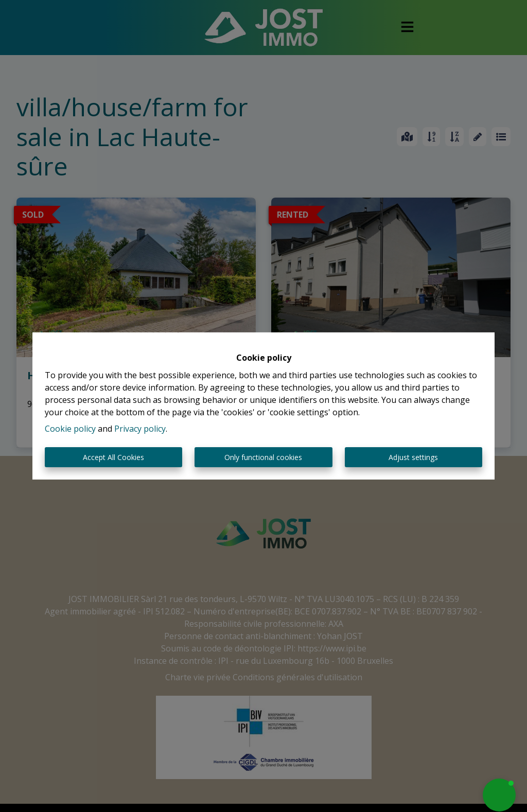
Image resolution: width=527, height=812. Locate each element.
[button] (499, 795)
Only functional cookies (263, 457)
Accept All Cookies (113, 457)
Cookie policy (70, 429)
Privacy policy (140, 429)
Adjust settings (413, 457)
